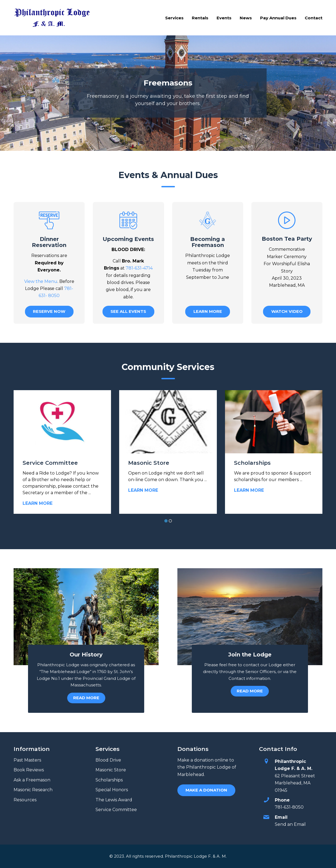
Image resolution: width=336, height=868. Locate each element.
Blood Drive (108, 760)
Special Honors (112, 790)
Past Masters (27, 760)
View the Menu (41, 281)
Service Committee (50, 463)
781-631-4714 (139, 268)
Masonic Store (149, 463)
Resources (25, 800)
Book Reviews (29, 770)
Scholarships (252, 463)
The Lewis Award (114, 800)
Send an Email (290, 824)
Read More (86, 698)
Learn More (38, 503)
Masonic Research (33, 790)
